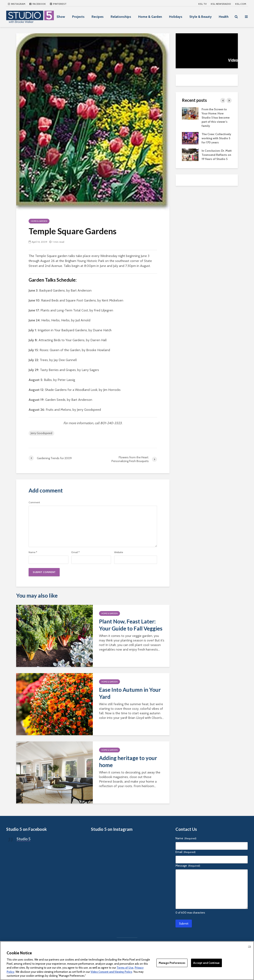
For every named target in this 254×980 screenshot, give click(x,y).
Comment (34, 502)
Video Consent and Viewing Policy (111, 972)
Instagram (17, 4)
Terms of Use (125, 968)
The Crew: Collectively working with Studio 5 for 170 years (216, 138)
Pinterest (58, 4)
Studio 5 (24, 839)
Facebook (38, 4)
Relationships (121, 17)
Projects (78, 17)
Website (119, 552)
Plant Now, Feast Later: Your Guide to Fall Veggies (131, 625)
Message (188, 866)
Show (61, 17)
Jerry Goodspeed (41, 433)
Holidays (176, 17)
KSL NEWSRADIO (221, 4)
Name (33, 552)
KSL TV (202, 4)
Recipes (98, 17)
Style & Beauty (201, 17)
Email (76, 552)
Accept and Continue (206, 963)
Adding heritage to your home (128, 761)
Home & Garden (150, 17)
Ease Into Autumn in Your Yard (130, 693)
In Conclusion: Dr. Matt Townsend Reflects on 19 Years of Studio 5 (217, 155)
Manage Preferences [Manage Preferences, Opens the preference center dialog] (172, 963)
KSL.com (241, 4)
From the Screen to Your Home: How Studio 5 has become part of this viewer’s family (216, 118)
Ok (249, 946)
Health (224, 17)
